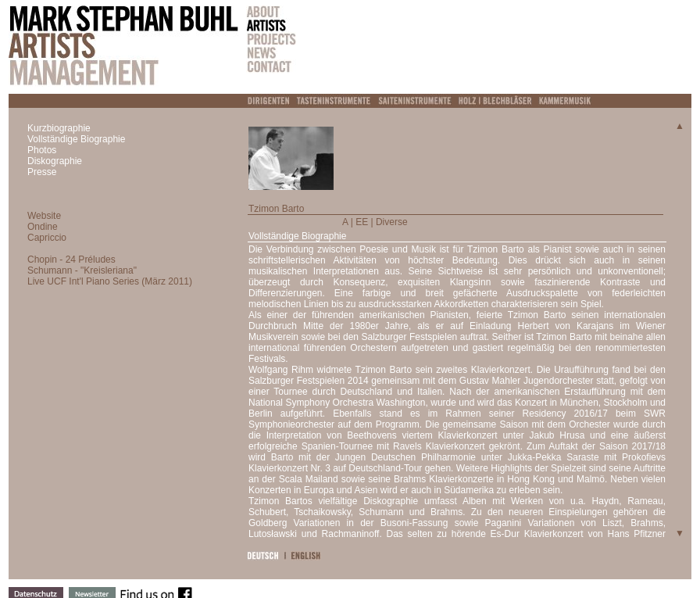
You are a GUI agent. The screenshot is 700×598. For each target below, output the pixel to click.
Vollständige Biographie (76, 139)
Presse (42, 172)
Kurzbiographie (59, 128)
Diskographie (55, 161)
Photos (42, 150)
